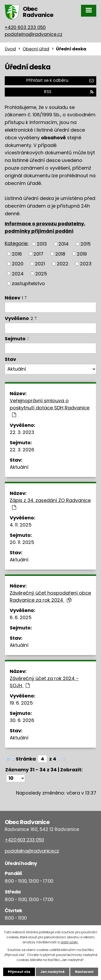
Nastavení (84, 972)
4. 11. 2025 (21, 525)
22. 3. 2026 (22, 450)
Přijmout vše (19, 972)
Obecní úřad (36, 49)
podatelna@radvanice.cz (34, 34)
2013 (42, 244)
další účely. (70, 942)
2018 (60, 254)
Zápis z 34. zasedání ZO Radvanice (50, 503)
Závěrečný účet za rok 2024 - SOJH (44, 682)
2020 (18, 264)
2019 (82, 254)
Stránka (26, 759)
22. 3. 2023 (22, 432)
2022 (63, 264)
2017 (38, 254)
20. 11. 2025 (22, 542)
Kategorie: (17, 243)
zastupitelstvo (28, 283)
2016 (17, 254)
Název (14, 298)
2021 (40, 264)
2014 (64, 244)
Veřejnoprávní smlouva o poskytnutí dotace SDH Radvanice (50, 407)
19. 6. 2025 (21, 703)
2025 (41, 273)
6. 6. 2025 (21, 617)
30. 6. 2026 (22, 720)
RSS (69, 92)
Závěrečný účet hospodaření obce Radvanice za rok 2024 (50, 596)
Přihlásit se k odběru (60, 80)
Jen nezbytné (53, 972)
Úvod (10, 49)
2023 (86, 264)
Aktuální (19, 467)
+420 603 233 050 (25, 27)
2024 (18, 273)
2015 (86, 244)
